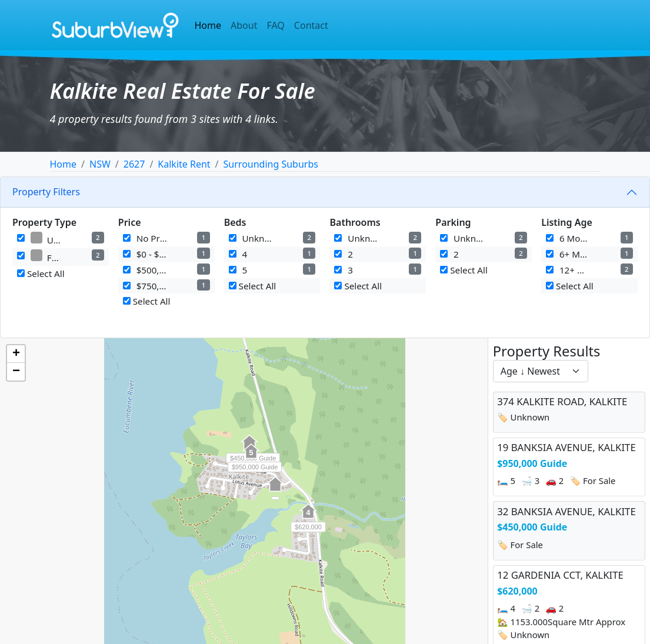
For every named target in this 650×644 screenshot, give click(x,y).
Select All (41, 273)
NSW (100, 164)
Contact (311, 25)
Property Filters (46, 192)
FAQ (275, 25)
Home (208, 25)
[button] (275, 490)
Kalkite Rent (184, 164)
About (244, 25)
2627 (134, 164)
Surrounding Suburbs (271, 164)
